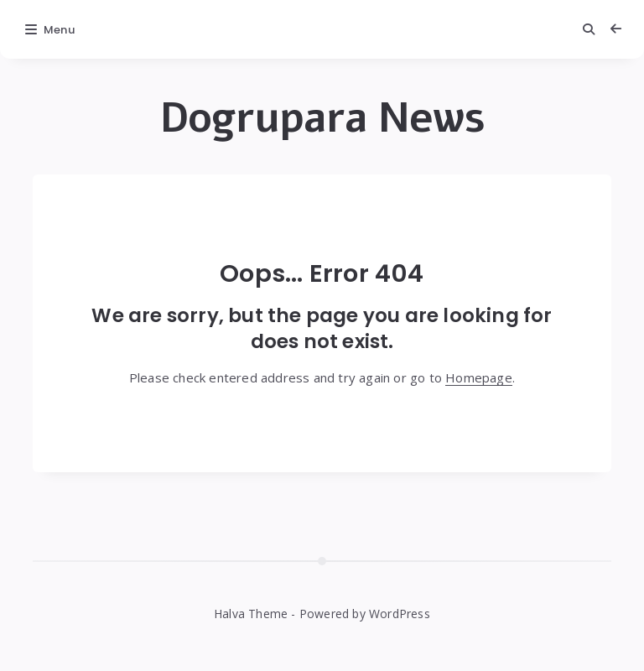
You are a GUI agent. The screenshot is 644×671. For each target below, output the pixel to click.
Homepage (479, 377)
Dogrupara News (322, 118)
